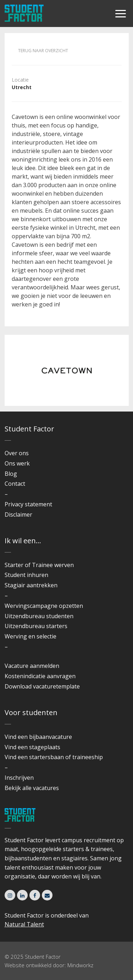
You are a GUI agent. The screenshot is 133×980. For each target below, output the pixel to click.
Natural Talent (24, 924)
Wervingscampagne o (34, 606)
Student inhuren (26, 575)
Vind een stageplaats (32, 747)
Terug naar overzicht (43, 51)
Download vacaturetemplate (42, 686)
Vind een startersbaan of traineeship (54, 757)
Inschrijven (19, 778)
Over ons (17, 453)
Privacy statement (28, 504)
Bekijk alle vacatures (32, 788)
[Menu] (121, 14)
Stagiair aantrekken (31, 585)
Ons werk (17, 463)
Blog (11, 474)
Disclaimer (18, 514)
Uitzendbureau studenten (39, 616)
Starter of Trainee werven (39, 565)
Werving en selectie (31, 636)
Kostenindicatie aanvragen (40, 676)
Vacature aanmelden (32, 666)
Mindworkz (80, 965)
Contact (15, 484)
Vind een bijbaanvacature (38, 737)
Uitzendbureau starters (36, 626)
